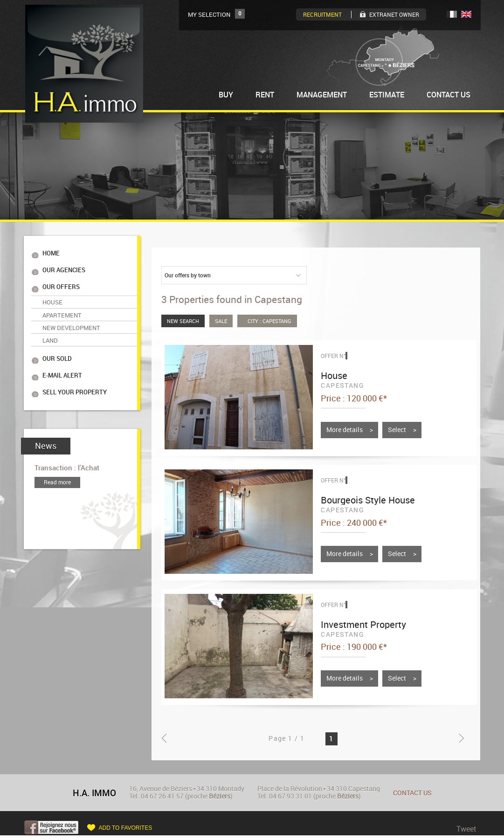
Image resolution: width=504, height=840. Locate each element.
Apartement (62, 307)
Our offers (61, 282)
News (46, 428)
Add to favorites (126, 828)
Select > (402, 430)
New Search (183, 321)
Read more (57, 465)
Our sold (57, 346)
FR (452, 14)
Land (50, 329)
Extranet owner (394, 14)
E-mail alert (62, 361)
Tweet (466, 829)
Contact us (412, 793)
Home (51, 252)
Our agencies (64, 267)
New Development (71, 318)
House (52, 296)
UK (466, 14)
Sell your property (75, 376)
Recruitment (322, 14)
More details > (350, 430)
